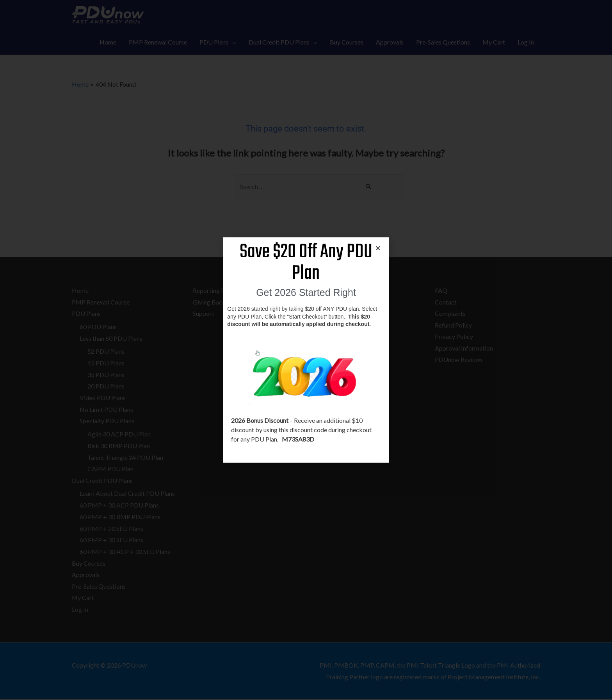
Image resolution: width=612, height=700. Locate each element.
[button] (378, 248)
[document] (306, 350)
